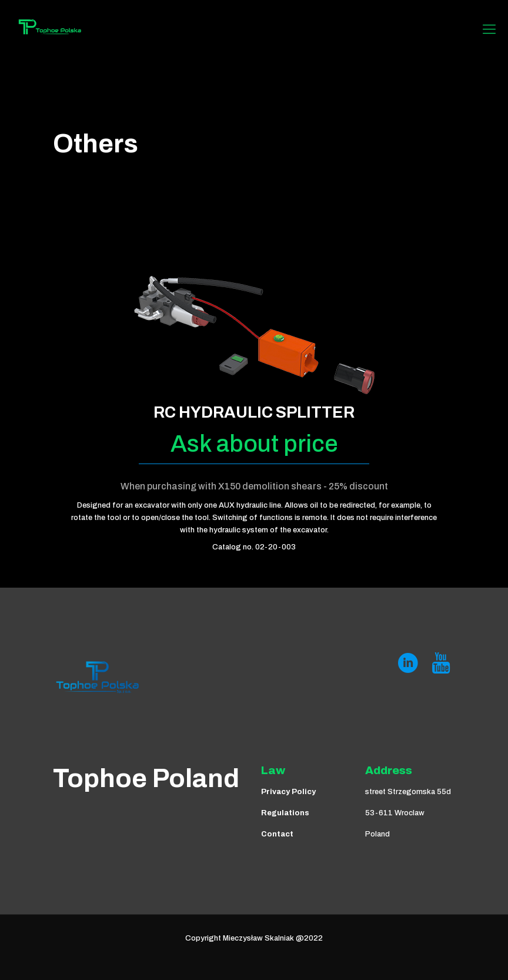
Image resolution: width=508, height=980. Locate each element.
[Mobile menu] (489, 29)
